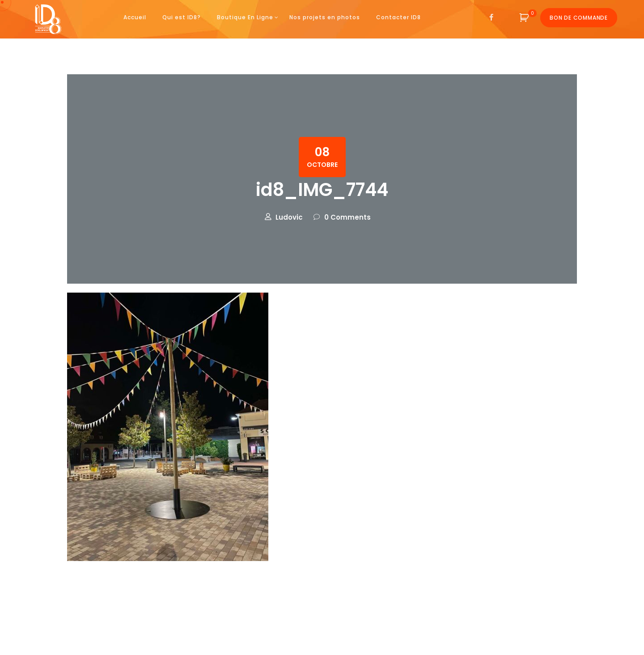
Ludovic (289, 217)
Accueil (135, 17)
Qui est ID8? (182, 17)
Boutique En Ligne (245, 17)
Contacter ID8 (398, 17)
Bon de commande (579, 18)
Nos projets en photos (325, 17)
